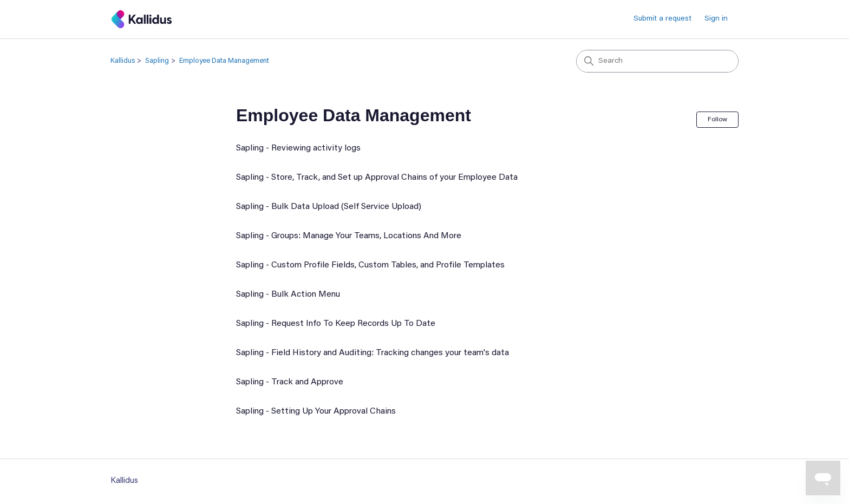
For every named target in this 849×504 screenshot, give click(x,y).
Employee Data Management (224, 61)
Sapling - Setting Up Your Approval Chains (316, 411)
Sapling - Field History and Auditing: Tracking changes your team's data (373, 353)
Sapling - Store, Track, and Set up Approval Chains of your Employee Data (377, 178)
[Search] (657, 61)
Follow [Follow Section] (717, 120)
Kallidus (123, 61)
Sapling (157, 61)
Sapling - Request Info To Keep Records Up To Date (336, 324)
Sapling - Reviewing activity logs (298, 148)
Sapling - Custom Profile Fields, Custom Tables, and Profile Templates (370, 265)
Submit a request (662, 19)
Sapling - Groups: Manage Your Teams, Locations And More (349, 236)
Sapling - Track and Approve (290, 382)
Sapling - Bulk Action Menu (288, 294)
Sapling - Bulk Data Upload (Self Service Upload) (329, 207)
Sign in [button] (716, 19)
